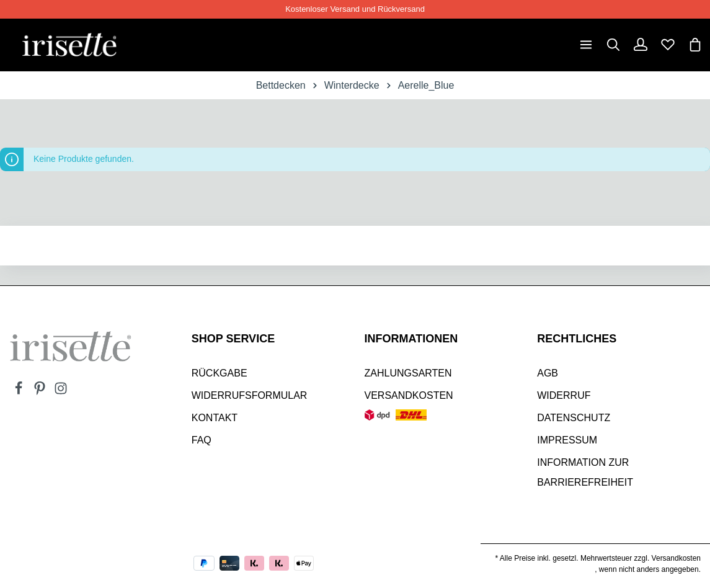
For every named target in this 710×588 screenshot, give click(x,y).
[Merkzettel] (668, 45)
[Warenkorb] (695, 45)
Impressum (567, 440)
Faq (202, 440)
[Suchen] (613, 45)
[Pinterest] (41, 392)
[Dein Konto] (641, 45)
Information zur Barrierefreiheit (585, 472)
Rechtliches (577, 339)
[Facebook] (20, 392)
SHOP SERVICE (233, 339)
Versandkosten (409, 395)
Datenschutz (574, 418)
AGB (548, 373)
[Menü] (586, 45)
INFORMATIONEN (411, 339)
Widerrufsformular (250, 395)
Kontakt (215, 418)
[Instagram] (61, 392)
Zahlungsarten (408, 373)
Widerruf (564, 395)
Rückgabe (220, 373)
